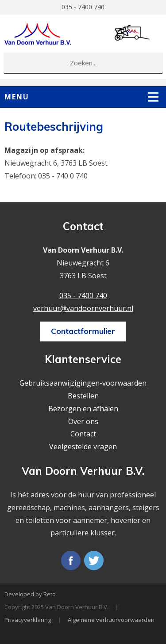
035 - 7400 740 (83, 7)
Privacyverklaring (28, 620)
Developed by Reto (30, 594)
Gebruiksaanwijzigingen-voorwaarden (83, 383)
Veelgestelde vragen (83, 447)
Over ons (83, 421)
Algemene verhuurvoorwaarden (111, 620)
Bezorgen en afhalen (83, 409)
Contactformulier (83, 331)
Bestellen (83, 396)
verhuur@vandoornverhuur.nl (83, 308)
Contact (83, 434)
